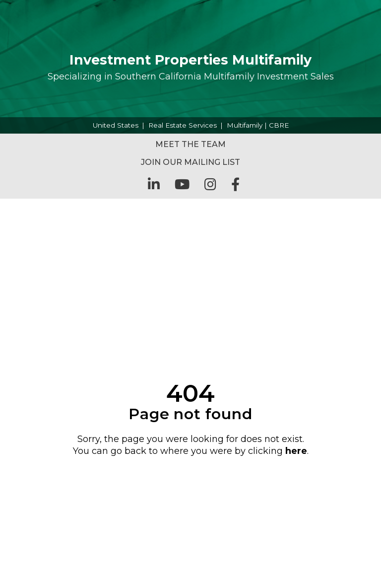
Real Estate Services (183, 125)
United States (116, 125)
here (296, 451)
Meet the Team (190, 144)
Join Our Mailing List (190, 162)
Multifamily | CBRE (258, 125)
